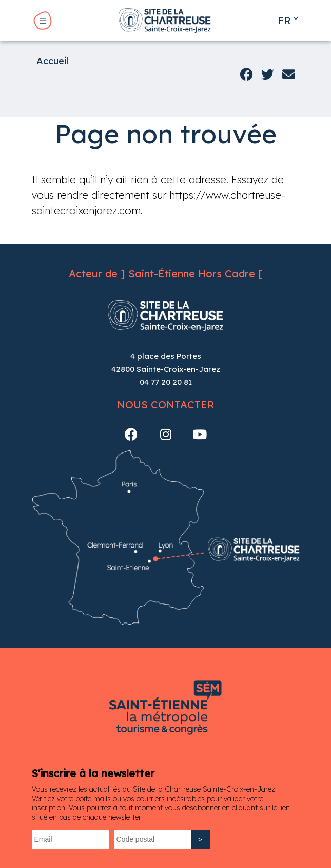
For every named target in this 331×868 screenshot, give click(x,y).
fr (284, 20)
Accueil (52, 61)
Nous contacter (166, 404)
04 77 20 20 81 (166, 382)
